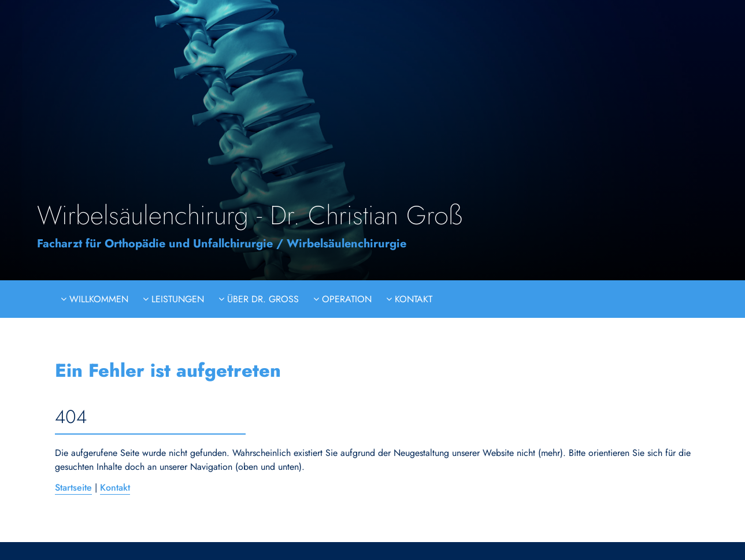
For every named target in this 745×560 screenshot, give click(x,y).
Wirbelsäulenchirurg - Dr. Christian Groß (250, 215)
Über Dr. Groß (262, 299)
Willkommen (97, 299)
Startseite (73, 487)
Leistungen (176, 299)
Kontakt (412, 299)
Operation (345, 299)
